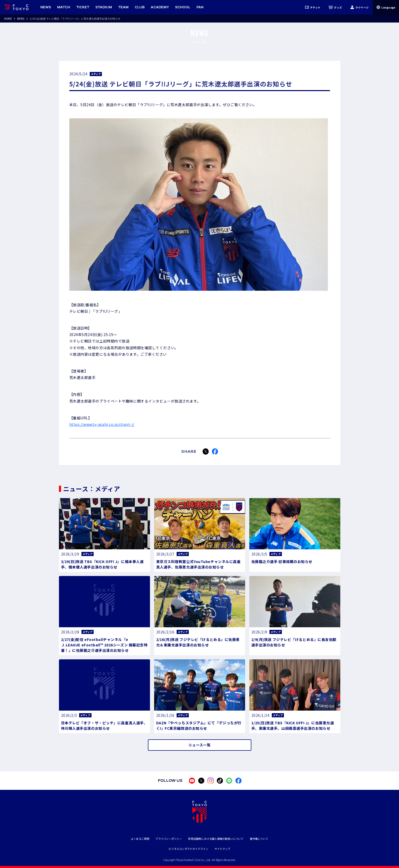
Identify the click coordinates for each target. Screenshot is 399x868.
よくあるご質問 (140, 839)
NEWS (21, 19)
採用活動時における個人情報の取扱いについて (216, 839)
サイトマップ (222, 849)
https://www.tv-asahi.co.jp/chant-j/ (102, 424)
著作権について (259, 839)
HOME (8, 19)
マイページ (359, 7)
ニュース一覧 (199, 745)
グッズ (335, 7)
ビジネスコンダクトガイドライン (188, 849)
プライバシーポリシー (169, 839)
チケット (313, 7)
